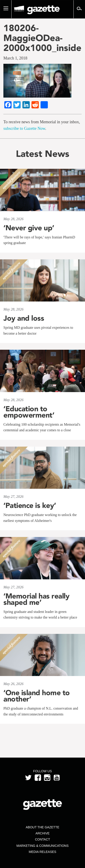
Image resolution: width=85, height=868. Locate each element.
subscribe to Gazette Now (24, 128)
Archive (42, 833)
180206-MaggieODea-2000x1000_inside (42, 38)
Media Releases (42, 852)
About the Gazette (42, 827)
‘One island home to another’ (37, 696)
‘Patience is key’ (30, 505)
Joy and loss (24, 318)
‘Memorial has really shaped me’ (36, 599)
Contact (42, 839)
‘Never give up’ (29, 228)
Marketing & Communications (43, 846)
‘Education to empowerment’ (29, 412)
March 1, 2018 (15, 58)
